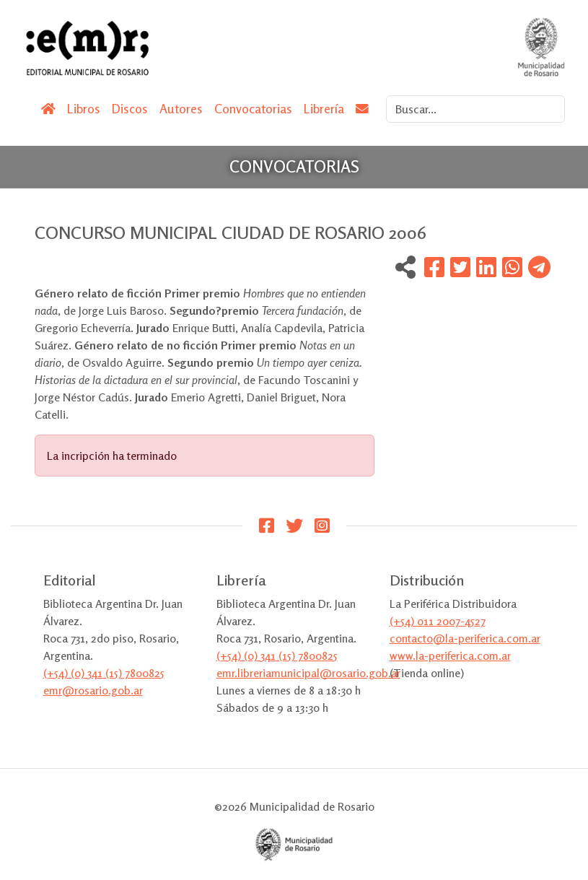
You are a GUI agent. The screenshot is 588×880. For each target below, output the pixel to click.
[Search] (475, 109)
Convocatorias (253, 109)
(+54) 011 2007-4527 (438, 621)
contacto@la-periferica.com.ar (465, 638)
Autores (181, 109)
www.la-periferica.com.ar (450, 655)
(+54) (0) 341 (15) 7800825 (104, 673)
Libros (84, 109)
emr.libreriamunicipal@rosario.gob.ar (308, 673)
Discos (130, 109)
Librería (324, 109)
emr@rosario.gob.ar (93, 690)
